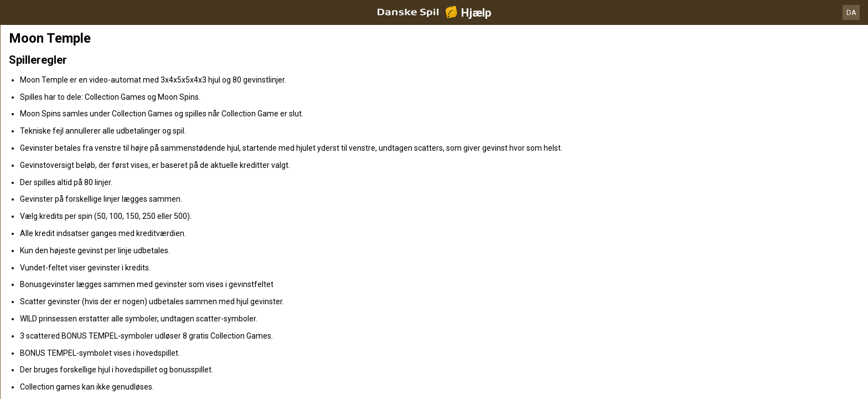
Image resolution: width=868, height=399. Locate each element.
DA (851, 12)
